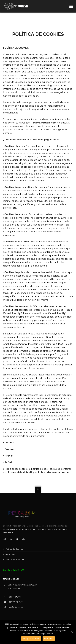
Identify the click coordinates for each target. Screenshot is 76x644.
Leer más (49, 639)
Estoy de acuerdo (31, 639)
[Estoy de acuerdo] (72, 632)
